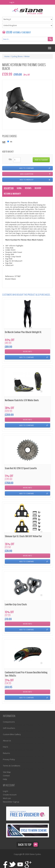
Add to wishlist (27, 180)
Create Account (10, 795)
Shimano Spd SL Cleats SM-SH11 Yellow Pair (23, 536)
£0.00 (9, 32)
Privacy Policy (9, 759)
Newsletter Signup (11, 802)
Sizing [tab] (19, 188)
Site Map (7, 772)
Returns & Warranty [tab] (12, 194)
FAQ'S (5, 747)
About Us (7, 741)
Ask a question (27, 174)
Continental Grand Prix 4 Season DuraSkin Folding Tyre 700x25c (26, 674)
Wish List (7, 798)
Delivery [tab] (38, 188)
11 (11, 142)
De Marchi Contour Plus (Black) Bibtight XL (23, 332)
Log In (12, 2)
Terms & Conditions (12, 766)
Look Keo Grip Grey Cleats (16, 605)
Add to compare (27, 168)
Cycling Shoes (17, 56)
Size (4, 142)
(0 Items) (17, 33)
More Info (27, 351)
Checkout (26, 33)
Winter (27, 56)
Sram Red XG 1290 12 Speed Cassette (21, 468)
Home (7, 56)
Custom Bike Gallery (12, 734)
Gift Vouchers (9, 728)
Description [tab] (9, 188)
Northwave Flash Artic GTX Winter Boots (22, 400)
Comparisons (9, 722)
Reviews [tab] (28, 188)
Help (5, 779)
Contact (6, 776)
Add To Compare (27, 357)
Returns (6, 753)
